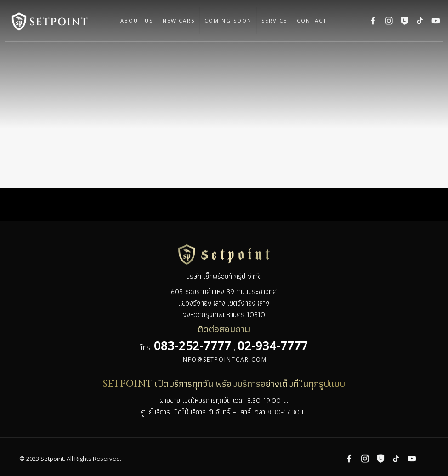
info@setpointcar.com (224, 360)
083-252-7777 (193, 346)
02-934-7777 (273, 346)
